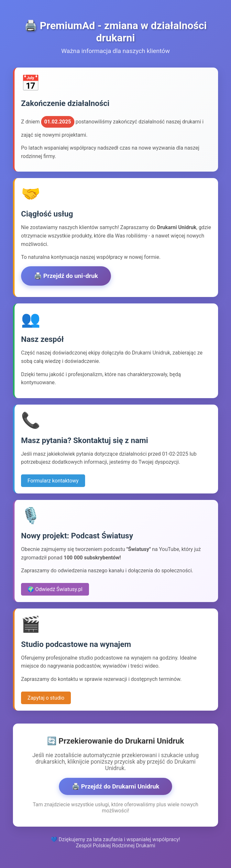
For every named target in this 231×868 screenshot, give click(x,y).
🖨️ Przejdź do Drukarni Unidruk (116, 786)
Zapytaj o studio (46, 698)
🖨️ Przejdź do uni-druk (66, 276)
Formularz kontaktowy (53, 481)
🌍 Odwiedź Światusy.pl (55, 589)
